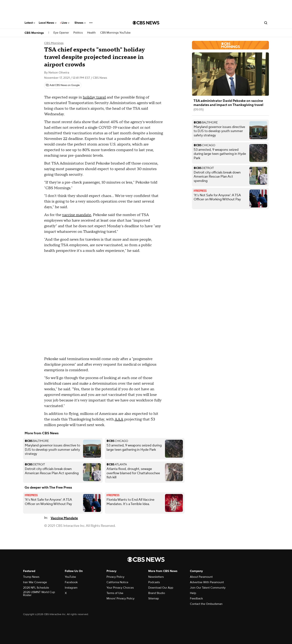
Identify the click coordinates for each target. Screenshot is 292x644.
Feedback (196, 598)
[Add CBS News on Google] (63, 85)
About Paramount (201, 577)
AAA (119, 419)
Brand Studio (157, 593)
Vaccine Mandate (64, 518)
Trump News (31, 577)
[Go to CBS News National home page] (146, 23)
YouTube (70, 577)
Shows (80, 23)
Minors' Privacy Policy (120, 598)
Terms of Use (115, 593)
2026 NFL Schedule (36, 588)
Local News (48, 23)
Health (91, 33)
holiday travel (94, 97)
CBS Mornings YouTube (115, 33)
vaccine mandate (77, 215)
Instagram (71, 588)
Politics (78, 33)
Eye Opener (61, 33)
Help (193, 593)
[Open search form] (266, 23)
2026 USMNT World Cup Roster (39, 594)
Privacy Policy (115, 577)
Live (65, 23)
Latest (30, 23)
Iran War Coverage (35, 582)
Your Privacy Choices (120, 588)
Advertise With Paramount (207, 582)
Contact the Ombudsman (206, 604)
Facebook (71, 582)
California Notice (117, 582)
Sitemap (154, 598)
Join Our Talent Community (208, 588)
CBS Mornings (34, 33)
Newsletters (156, 577)
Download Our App (161, 588)
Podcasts (154, 582)
